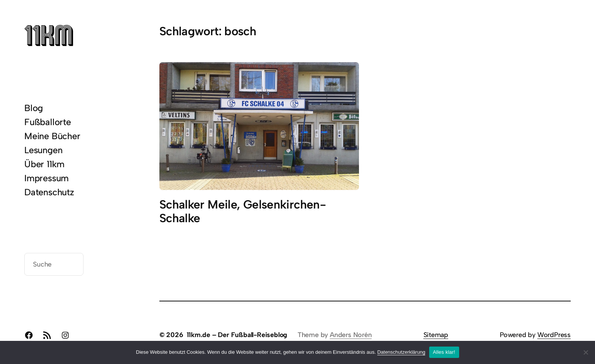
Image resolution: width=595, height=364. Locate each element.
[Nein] (586, 352)
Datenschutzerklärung (401, 352)
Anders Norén (351, 335)
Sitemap (436, 335)
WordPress (554, 335)
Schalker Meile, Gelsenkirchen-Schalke (242, 211)
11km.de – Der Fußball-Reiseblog (237, 335)
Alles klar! (444, 352)
